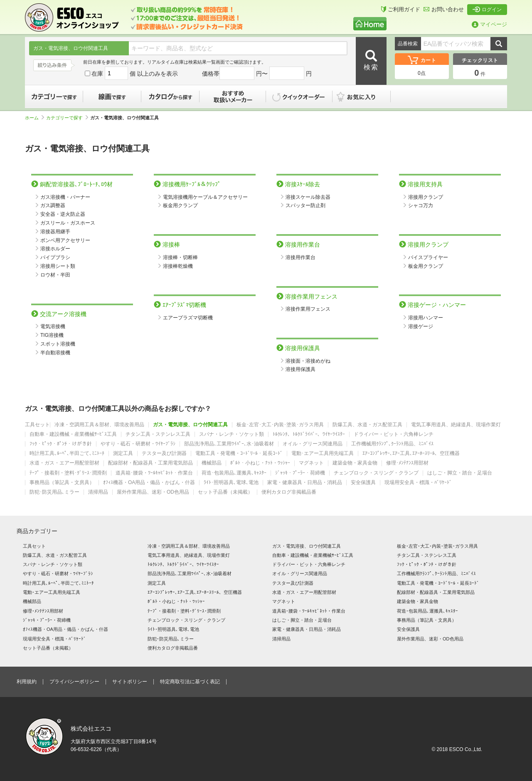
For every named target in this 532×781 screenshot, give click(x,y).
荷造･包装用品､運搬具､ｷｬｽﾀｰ (234, 473)
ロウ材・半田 (55, 275)
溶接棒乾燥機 (178, 266)
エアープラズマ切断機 (188, 318)
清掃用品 (98, 492)
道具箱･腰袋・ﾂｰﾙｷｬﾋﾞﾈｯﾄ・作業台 (154, 473)
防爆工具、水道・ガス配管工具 (367, 425)
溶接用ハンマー (426, 318)
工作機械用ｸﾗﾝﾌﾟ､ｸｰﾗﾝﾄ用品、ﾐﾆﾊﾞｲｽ (392, 444)
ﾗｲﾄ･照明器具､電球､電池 (231, 483)
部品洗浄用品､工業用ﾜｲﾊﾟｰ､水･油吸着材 (229, 444)
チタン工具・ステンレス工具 (158, 434)
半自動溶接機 (55, 353)
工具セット (37, 425)
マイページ (489, 24)
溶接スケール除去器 (308, 197)
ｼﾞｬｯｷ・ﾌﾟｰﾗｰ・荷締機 (300, 473)
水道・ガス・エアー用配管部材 (64, 463)
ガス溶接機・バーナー (65, 197)
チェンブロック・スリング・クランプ (376, 473)
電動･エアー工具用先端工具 (323, 454)
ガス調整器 (53, 205)
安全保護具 (363, 483)
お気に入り (366, 96)
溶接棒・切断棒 (180, 257)
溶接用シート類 (58, 266)
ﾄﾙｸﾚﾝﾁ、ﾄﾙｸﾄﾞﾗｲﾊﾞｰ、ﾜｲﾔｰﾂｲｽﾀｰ (309, 434)
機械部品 (212, 463)
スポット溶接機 (58, 344)
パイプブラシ (55, 257)
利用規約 (27, 682)
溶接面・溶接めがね (308, 361)
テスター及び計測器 (164, 454)
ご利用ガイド (401, 9)
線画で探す (112, 96)
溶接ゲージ (421, 326)
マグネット (311, 463)
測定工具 (123, 454)
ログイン (487, 10)
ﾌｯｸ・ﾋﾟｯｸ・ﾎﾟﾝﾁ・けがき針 (61, 444)
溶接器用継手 (55, 232)
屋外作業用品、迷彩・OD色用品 (153, 492)
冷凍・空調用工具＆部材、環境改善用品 (99, 425)
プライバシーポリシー (74, 682)
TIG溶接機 (52, 335)
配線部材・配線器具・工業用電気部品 (150, 463)
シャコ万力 (421, 205)
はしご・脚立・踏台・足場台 (460, 473)
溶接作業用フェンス (308, 309)
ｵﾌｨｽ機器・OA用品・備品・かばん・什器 (149, 483)
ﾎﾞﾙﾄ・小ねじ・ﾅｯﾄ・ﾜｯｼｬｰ (260, 463)
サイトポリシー (130, 682)
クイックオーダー (299, 96)
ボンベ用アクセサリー (65, 240)
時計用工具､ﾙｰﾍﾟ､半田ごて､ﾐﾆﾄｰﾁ (67, 454)
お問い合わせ (444, 9)
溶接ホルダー (55, 249)
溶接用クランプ (426, 197)
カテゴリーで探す (54, 96)
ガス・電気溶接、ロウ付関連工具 (190, 425)
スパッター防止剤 (305, 205)
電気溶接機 (53, 326)
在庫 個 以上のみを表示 (131, 74)
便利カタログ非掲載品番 (289, 492)
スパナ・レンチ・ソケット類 (232, 434)
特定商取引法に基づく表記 (190, 682)
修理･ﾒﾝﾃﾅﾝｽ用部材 (407, 463)
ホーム (34, 118)
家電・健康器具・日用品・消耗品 (305, 483)
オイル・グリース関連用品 (313, 444)
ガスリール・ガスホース (68, 223)
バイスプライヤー (428, 257)
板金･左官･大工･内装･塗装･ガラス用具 (280, 425)
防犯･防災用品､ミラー (54, 492)
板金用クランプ (180, 205)
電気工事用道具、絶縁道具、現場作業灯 (456, 425)
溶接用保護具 (300, 369)
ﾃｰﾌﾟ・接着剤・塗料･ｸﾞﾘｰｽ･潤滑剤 (68, 473)
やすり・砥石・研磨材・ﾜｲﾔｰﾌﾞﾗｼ (138, 444)
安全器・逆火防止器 (63, 214)
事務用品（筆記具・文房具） (62, 483)
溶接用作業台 (300, 257)
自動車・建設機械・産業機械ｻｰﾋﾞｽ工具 (73, 434)
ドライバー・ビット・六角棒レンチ (394, 434)
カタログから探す (170, 96)
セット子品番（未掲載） (225, 492)
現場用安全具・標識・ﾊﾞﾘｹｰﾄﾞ (418, 483)
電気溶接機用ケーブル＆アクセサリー (205, 197)
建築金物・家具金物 (355, 463)
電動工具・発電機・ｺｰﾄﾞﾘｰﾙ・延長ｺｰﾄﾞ (239, 454)
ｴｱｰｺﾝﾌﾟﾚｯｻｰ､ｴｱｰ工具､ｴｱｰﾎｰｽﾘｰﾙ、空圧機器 (411, 454)
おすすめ (233, 96)
